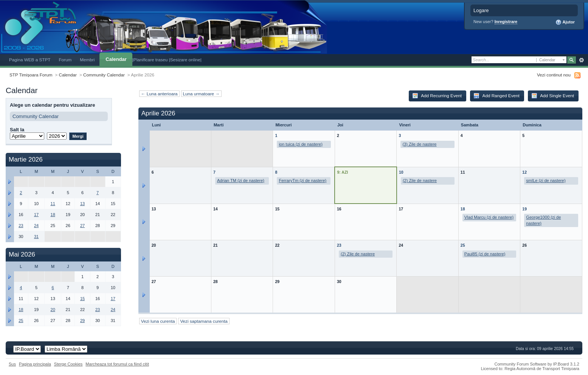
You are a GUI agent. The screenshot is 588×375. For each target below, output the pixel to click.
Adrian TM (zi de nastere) (241, 180)
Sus (12, 364)
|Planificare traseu (151, 60)
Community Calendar (104, 75)
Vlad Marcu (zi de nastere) (489, 217)
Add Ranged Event (496, 96)
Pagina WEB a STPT (30, 60)
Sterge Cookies (68, 364)
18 (463, 209)
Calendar (116, 59)
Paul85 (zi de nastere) (485, 254)
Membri (87, 60)
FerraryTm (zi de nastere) (303, 180)
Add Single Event (553, 96)
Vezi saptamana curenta (204, 321)
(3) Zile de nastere (419, 144)
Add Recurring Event (437, 96)
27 (82, 226)
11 (53, 204)
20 (53, 310)
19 (524, 209)
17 (36, 215)
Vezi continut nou (554, 75)
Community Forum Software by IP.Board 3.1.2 (537, 364)
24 (36, 226)
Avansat (581, 60)
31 (36, 237)
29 (82, 321)
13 (82, 204)
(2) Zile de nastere (420, 180)
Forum (65, 60)
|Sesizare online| (185, 60)
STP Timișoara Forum (31, 75)
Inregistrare (506, 22)
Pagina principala (35, 364)
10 (401, 172)
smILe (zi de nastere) (546, 180)
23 (339, 245)
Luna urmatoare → (201, 94)
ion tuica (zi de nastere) (300, 144)
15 (82, 299)
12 (524, 172)
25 (463, 245)
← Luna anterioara (159, 94)
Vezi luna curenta (158, 321)
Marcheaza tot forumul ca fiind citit (117, 364)
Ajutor (565, 22)
